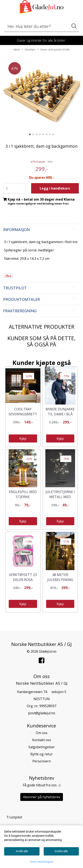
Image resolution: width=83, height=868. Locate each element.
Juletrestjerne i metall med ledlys (60, 497)
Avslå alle (22, 851)
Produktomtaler (22, 299)
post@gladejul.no (42, 713)
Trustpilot (15, 288)
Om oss (42, 733)
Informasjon (16, 229)
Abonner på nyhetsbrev (42, 797)
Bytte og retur (41, 754)
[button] (30, 134)
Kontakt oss (42, 740)
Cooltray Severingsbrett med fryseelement (23, 417)
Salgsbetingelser (42, 747)
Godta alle (61, 851)
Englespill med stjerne (23, 494)
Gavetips (29, 49)
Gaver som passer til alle (54, 49)
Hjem (17, 49)
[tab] (41, 230)
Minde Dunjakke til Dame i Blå (60, 412)
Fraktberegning (20, 311)
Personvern (42, 761)
